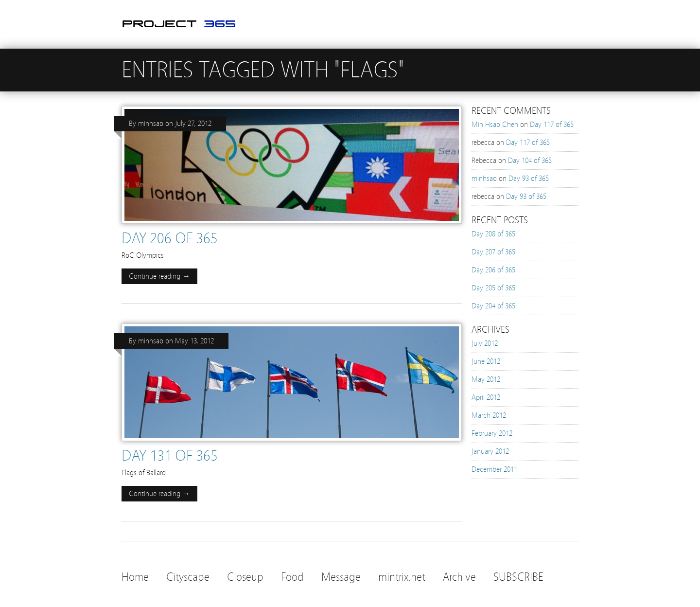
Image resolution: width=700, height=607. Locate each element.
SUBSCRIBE (518, 577)
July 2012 (485, 343)
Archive (459, 577)
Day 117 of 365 (552, 125)
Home (135, 577)
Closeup (245, 577)
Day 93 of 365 (529, 179)
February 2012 (492, 433)
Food (292, 577)
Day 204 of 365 (493, 306)
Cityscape (188, 577)
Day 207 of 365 (493, 252)
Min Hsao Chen (495, 125)
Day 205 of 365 (493, 288)
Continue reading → (159, 276)
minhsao (151, 124)
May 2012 (486, 379)
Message (341, 577)
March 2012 (489, 415)
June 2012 (486, 361)
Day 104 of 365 (530, 161)
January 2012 (490, 451)
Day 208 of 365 (493, 234)
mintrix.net (402, 577)
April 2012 (486, 397)
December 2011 (494, 469)
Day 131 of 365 (170, 456)
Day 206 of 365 (170, 238)
